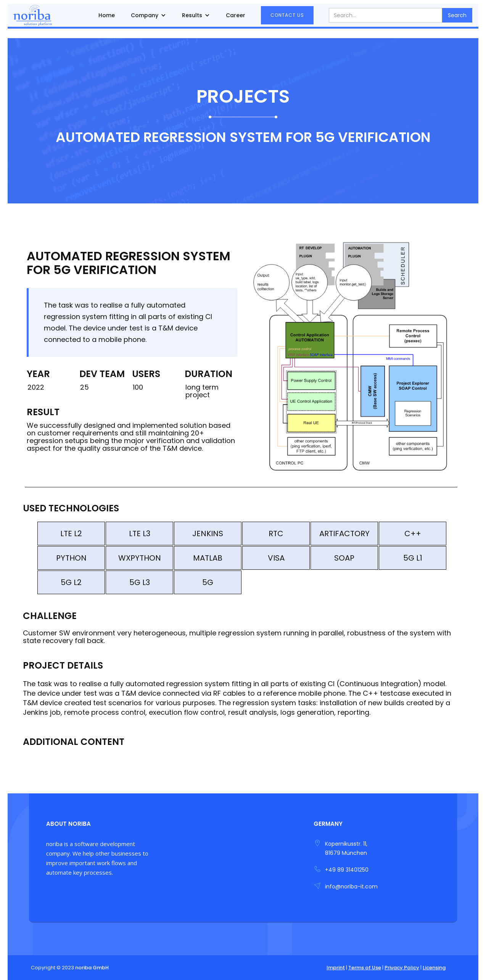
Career (236, 15)
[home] (33, 15)
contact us (287, 15)
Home (107, 15)
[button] (148, 15)
